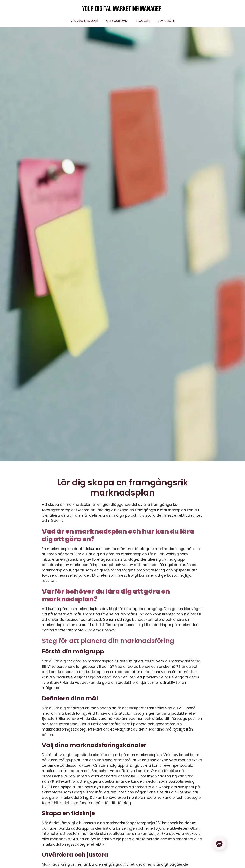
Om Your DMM (117, 21)
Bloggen (143, 21)
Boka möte (166, 21)
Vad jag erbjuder (84, 21)
